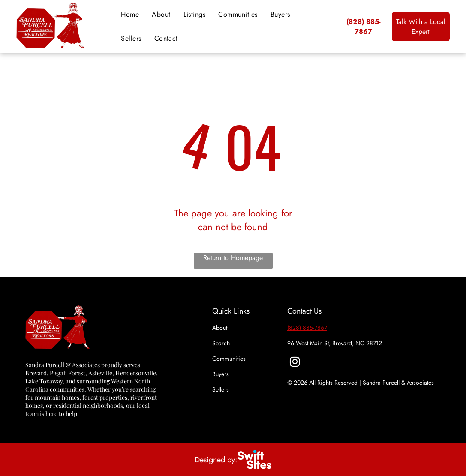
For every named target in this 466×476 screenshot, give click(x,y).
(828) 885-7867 (307, 328)
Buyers (221, 374)
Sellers (221, 389)
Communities (229, 359)
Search (221, 343)
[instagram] (295, 363)
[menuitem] (130, 15)
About (220, 328)
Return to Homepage (233, 258)
